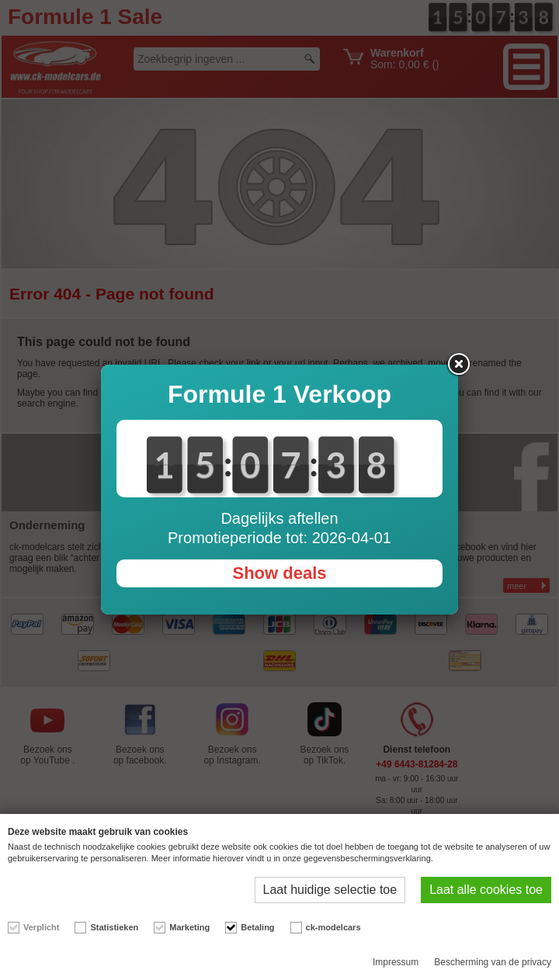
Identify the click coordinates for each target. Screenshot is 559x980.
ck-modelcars (333, 927)
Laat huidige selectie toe (330, 890)
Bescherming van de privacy (493, 962)
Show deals (279, 573)
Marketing (189, 927)
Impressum (396, 962)
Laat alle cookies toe (486, 890)
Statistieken (114, 927)
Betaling (257, 927)
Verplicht (41, 927)
